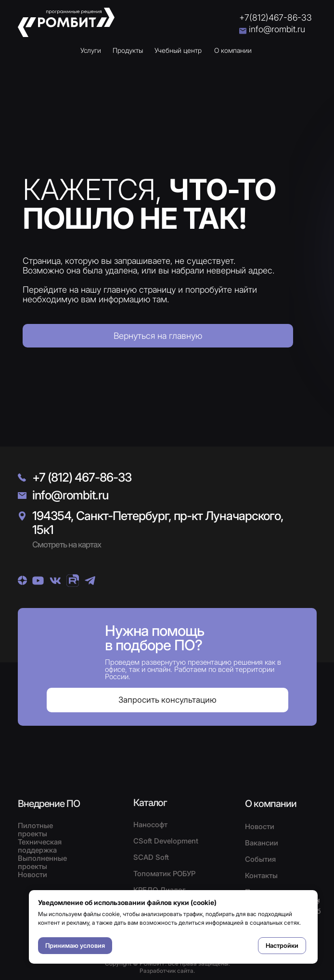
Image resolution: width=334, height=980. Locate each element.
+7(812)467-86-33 (276, 18)
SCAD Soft (151, 857)
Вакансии (262, 843)
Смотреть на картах (67, 545)
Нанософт (150, 825)
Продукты (128, 50)
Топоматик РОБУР (164, 874)
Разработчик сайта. (167, 971)
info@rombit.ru (277, 29)
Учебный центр (178, 50)
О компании (233, 50)
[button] (167, 700)
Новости (260, 826)
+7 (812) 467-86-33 (82, 477)
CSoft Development (166, 841)
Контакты (261, 875)
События (260, 859)
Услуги (91, 50)
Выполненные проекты (42, 862)
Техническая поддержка (40, 846)
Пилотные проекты (35, 830)
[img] (22, 580)
